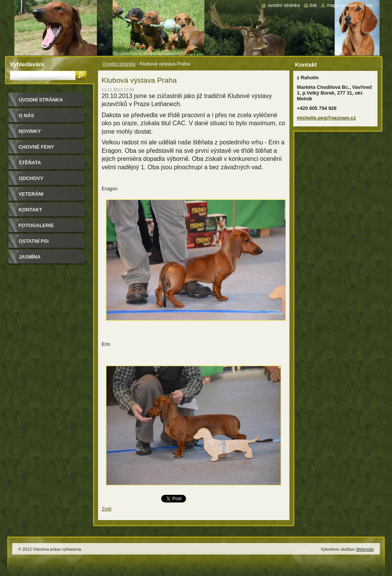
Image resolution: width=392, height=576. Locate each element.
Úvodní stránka (119, 64)
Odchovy (31, 178)
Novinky (30, 131)
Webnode (365, 549)
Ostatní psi (34, 241)
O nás (27, 115)
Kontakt (31, 210)
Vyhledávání (27, 64)
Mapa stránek (341, 5)
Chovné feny (36, 147)
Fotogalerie (36, 225)
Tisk (313, 5)
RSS (369, 5)
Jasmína (30, 257)
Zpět (107, 509)
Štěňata (30, 163)
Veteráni (31, 194)
